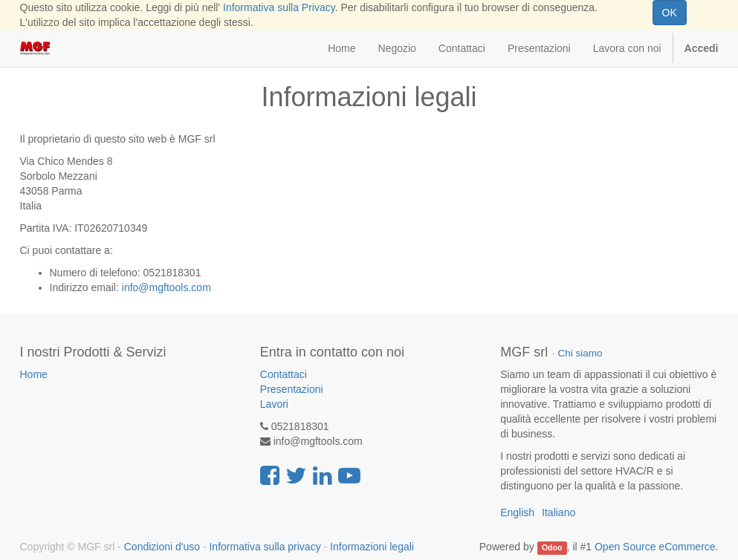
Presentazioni (292, 389)
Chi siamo (580, 353)
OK (670, 13)
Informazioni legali (372, 547)
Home (34, 374)
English (517, 512)
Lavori (274, 404)
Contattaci (284, 374)
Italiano (559, 512)
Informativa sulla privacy (265, 547)
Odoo (552, 547)
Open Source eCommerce (655, 547)
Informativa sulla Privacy (279, 7)
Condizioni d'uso (162, 547)
